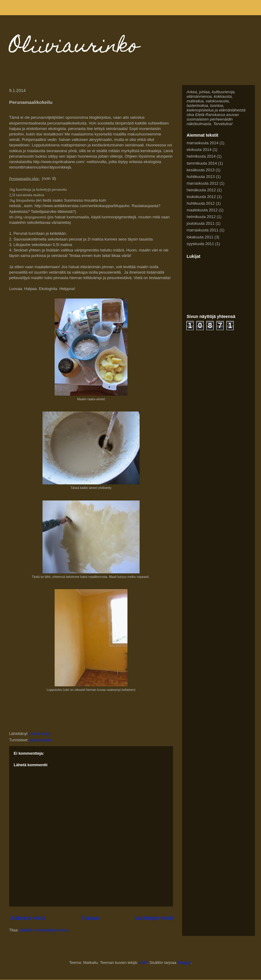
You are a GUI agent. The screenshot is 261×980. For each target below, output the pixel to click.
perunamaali (40, 740)
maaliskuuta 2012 (202, 210)
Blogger (184, 963)
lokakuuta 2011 (200, 237)
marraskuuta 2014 (203, 143)
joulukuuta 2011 (201, 223)
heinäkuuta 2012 (201, 190)
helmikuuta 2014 (201, 156)
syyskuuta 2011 (200, 244)
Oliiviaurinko (74, 48)
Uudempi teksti (27, 918)
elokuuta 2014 (199, 150)
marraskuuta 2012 (203, 183)
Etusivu (90, 918)
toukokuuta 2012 (201, 197)
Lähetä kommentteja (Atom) (44, 930)
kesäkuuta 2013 (201, 170)
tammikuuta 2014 (202, 163)
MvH (143, 963)
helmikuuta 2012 (201, 217)
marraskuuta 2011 (203, 230)
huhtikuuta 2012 (201, 203)
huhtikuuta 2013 (201, 177)
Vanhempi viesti (154, 918)
